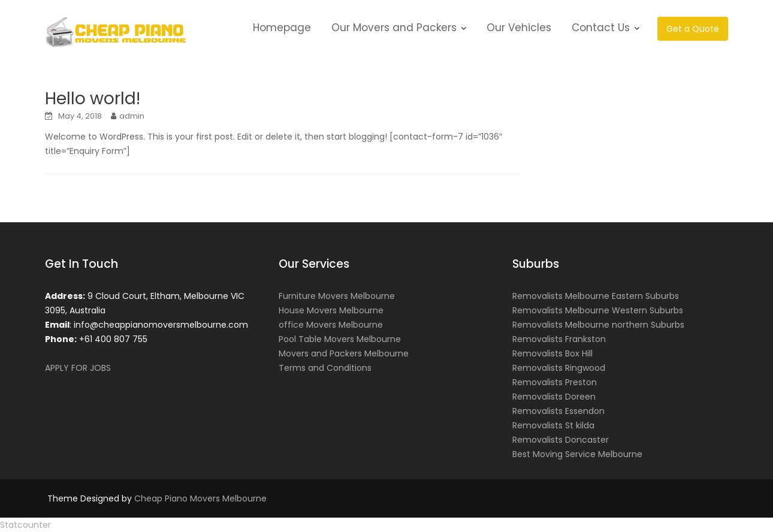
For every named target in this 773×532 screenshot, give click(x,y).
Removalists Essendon (558, 411)
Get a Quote (693, 29)
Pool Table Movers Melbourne (340, 339)
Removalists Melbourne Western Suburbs (598, 310)
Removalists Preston (555, 382)
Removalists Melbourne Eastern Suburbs (596, 296)
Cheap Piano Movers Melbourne (200, 498)
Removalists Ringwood (559, 368)
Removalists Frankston (559, 339)
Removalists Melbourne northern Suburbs (598, 325)
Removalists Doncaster (561, 440)
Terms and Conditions (325, 368)
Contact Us (601, 28)
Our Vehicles (519, 28)
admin (132, 116)
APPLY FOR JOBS (78, 368)
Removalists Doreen (554, 397)
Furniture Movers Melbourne (337, 296)
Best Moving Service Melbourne (577, 454)
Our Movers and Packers (394, 28)
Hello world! (93, 99)
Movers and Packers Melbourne (344, 353)
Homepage (282, 28)
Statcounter (25, 525)
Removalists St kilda (553, 425)
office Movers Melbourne (331, 325)
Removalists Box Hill (552, 353)
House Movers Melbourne (331, 310)
